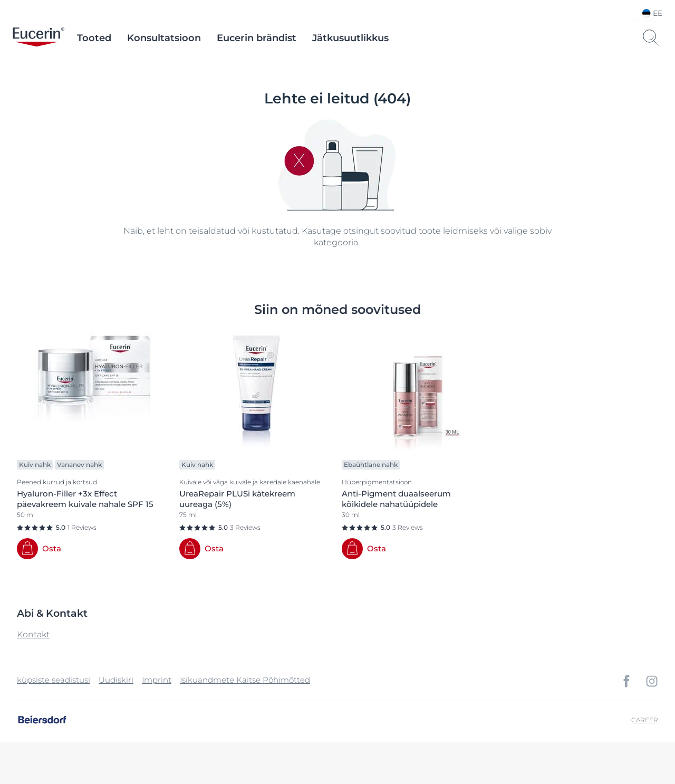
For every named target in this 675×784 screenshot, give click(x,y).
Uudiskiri (116, 680)
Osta (52, 548)
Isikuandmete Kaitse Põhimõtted (245, 680)
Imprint (157, 680)
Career (645, 720)
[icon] (626, 681)
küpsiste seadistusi (54, 680)
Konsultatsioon (164, 38)
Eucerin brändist (257, 38)
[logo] (38, 38)
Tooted (94, 38)
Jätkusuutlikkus (350, 38)
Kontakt (33, 634)
